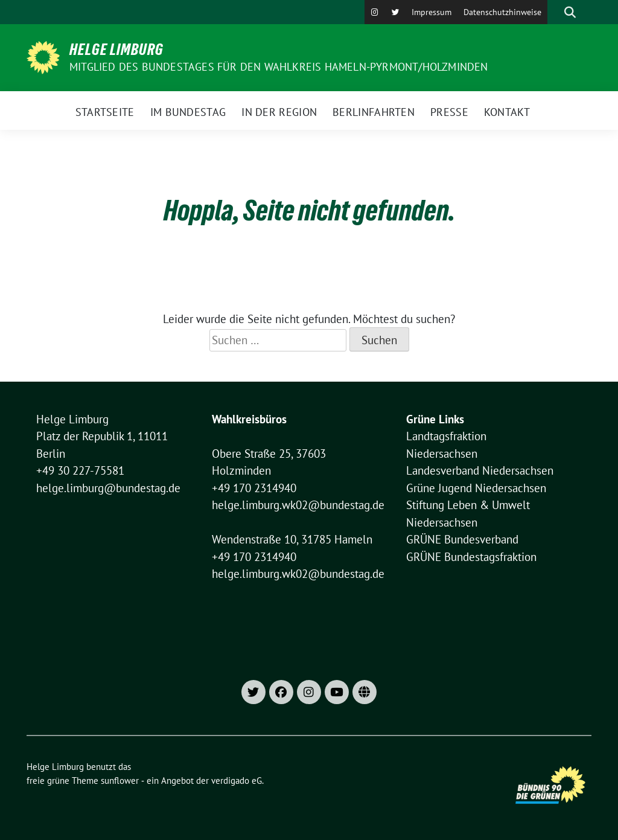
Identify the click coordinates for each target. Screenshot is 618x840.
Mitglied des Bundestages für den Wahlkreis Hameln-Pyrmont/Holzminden (279, 67)
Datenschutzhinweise (502, 12)
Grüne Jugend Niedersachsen (476, 488)
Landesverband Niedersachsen (480, 470)
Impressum (432, 12)
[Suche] (553, 12)
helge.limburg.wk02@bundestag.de (298, 505)
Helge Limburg (116, 50)
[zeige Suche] (570, 12)
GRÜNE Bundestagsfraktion (471, 557)
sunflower (120, 781)
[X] (395, 12)
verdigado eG (237, 781)
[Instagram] (375, 12)
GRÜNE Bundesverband (462, 539)
